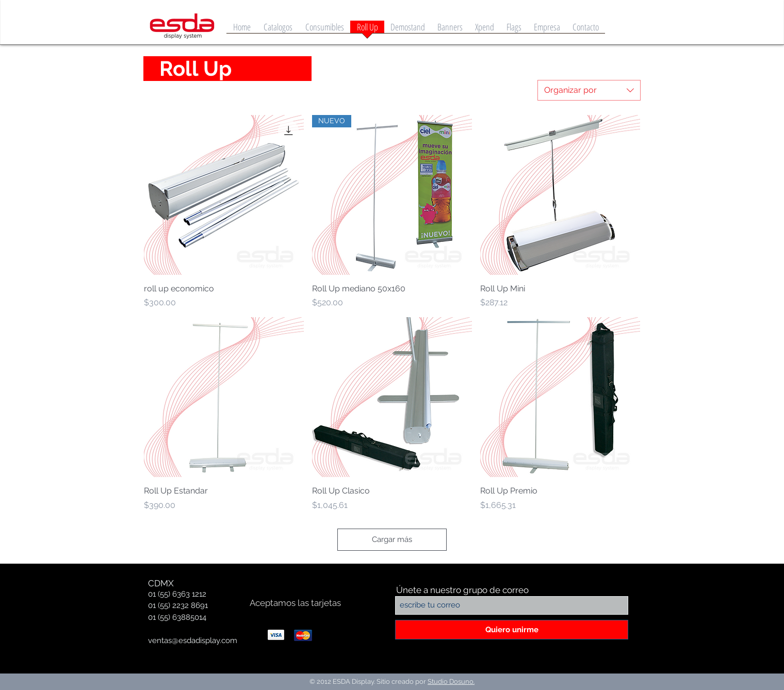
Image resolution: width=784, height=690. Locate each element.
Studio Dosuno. (451, 681)
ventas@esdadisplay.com (193, 640)
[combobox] (589, 90)
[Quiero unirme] (512, 630)
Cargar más (392, 539)
